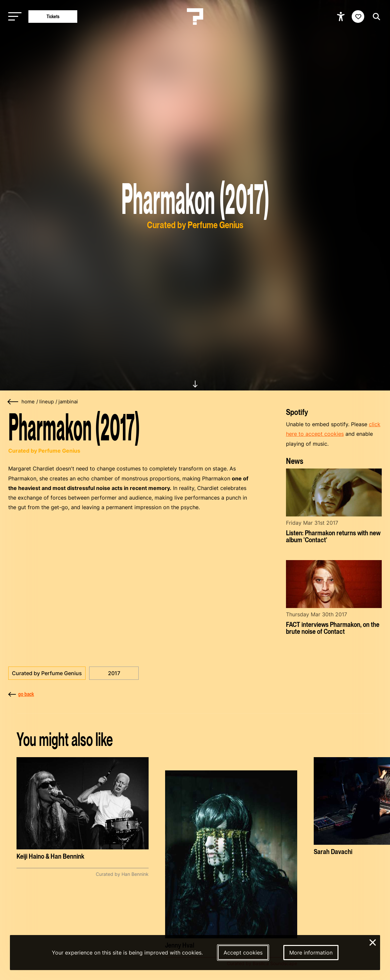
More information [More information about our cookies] (311, 953)
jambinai (68, 402)
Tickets (53, 16)
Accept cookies (243, 953)
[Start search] (375, 17)
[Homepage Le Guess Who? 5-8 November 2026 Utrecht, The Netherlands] (195, 17)
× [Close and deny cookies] (373, 942)
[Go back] (13, 402)
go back (21, 694)
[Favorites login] (358, 17)
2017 (114, 673)
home (28, 402)
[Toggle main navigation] (13, 17)
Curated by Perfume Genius (47, 673)
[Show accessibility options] (342, 17)
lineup (47, 402)
